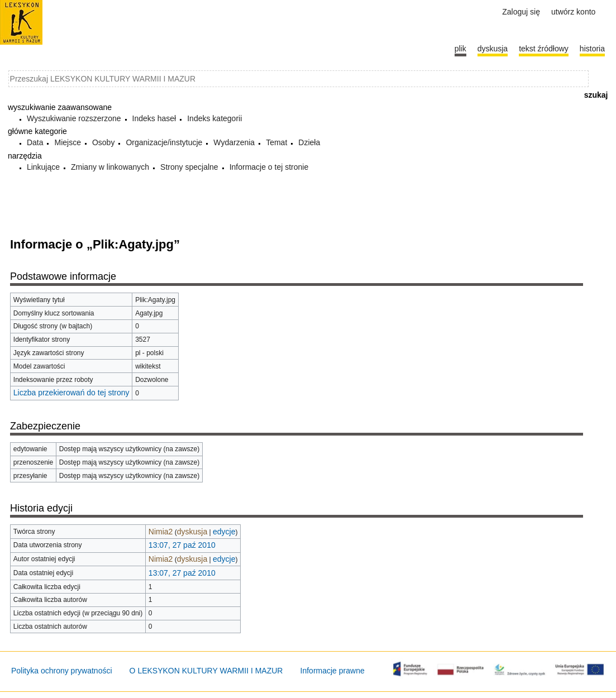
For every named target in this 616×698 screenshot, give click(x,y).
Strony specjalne (189, 167)
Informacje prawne (333, 671)
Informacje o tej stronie (269, 167)
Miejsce (67, 142)
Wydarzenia (234, 142)
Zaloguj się (521, 12)
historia (592, 49)
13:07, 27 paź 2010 (182, 545)
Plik (460, 49)
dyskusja (192, 532)
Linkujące (43, 167)
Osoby (103, 142)
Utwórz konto (573, 12)
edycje (224, 532)
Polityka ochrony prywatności (62, 671)
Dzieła (309, 142)
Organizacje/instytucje (164, 142)
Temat (276, 142)
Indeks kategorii (214, 118)
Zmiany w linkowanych (110, 167)
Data (35, 142)
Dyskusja (493, 49)
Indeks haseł (154, 118)
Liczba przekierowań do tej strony (71, 393)
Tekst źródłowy (544, 49)
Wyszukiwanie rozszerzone (74, 118)
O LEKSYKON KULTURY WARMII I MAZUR (206, 671)
